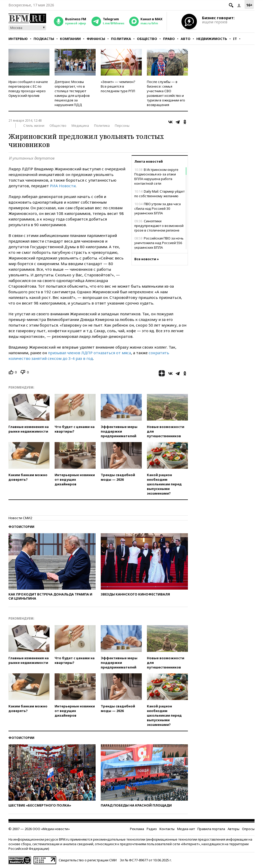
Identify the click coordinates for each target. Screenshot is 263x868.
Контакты (167, 829)
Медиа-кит (186, 829)
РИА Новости (63, 186)
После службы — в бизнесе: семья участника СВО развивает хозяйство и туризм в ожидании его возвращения (166, 93)
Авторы (234, 829)
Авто (186, 39)
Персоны (122, 126)
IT (235, 39)
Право (169, 39)
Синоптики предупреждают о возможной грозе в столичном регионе (159, 226)
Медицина (80, 126)
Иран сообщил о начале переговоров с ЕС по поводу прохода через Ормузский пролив (28, 89)
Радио (152, 829)
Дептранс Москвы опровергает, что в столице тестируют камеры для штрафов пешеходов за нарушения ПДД (72, 93)
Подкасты (44, 39)
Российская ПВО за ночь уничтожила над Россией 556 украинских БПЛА (159, 243)
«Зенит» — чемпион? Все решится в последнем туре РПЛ (118, 86)
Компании (70, 39)
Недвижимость (212, 39)
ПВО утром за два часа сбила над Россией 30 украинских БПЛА (158, 208)
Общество (147, 39)
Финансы (96, 39)
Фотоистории (21, 527)
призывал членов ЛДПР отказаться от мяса (89, 353)
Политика (121, 39)
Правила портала (211, 829)
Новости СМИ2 (20, 518)
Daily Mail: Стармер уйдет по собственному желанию (159, 194)
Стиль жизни (34, 126)
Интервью (18, 39)
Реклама (137, 829)
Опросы (248, 829)
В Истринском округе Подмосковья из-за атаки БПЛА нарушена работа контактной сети (156, 176)
